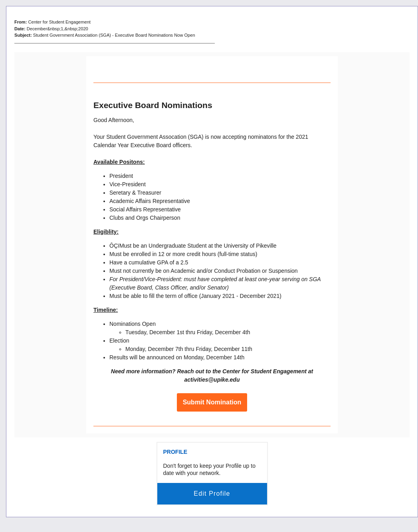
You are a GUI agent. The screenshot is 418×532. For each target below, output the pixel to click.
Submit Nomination (212, 402)
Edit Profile (212, 494)
